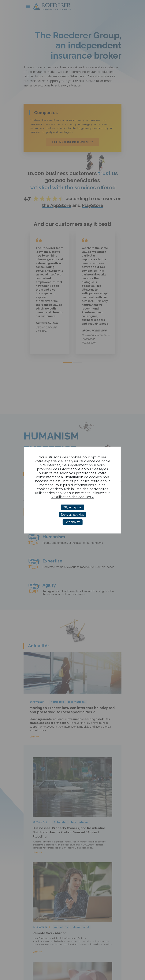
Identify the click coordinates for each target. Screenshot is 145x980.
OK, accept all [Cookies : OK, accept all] (72, 507)
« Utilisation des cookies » (72, 497)
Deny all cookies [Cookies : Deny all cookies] (72, 515)
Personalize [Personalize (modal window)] (72, 522)
